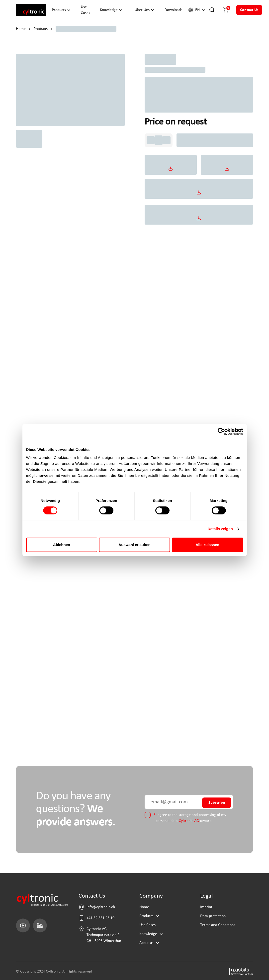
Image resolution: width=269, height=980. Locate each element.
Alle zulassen (207, 545)
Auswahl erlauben (134, 545)
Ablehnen (62, 545)
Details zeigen (220, 529)
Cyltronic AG (189, 821)
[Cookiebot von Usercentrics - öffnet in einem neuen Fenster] (221, 431)
